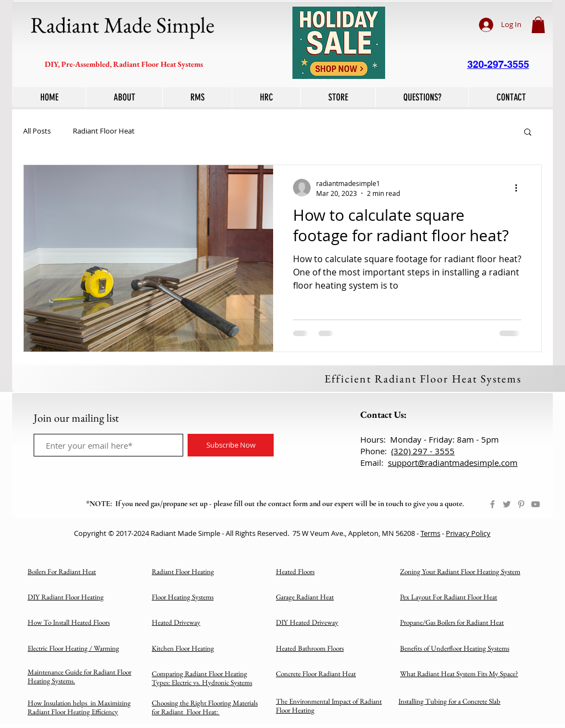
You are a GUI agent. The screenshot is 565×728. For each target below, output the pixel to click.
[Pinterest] (521, 504)
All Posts (37, 131)
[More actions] (520, 188)
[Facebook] (492, 504)
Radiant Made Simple (122, 25)
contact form (288, 504)
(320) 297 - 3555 (423, 451)
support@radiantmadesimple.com (453, 463)
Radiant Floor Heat (104, 131)
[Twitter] (507, 504)
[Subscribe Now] (231, 445)
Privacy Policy (468, 533)
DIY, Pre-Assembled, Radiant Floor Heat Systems (124, 64)
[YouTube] (535, 504)
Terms (430, 533)
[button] (538, 25)
